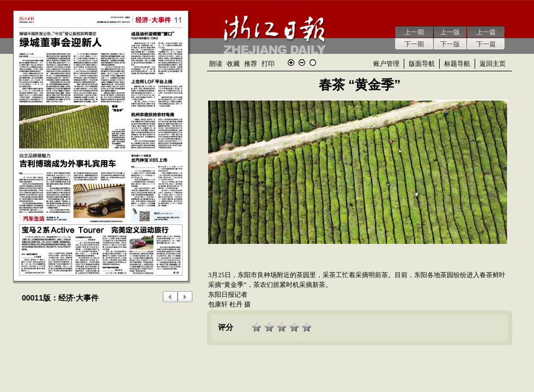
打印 (268, 64)
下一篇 (486, 44)
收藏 (233, 64)
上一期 (414, 32)
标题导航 (457, 64)
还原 (313, 63)
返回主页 (493, 64)
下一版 (450, 44)
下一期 (414, 44)
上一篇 (486, 32)
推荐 (251, 64)
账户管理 (386, 64)
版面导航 (422, 64)
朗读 (216, 64)
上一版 (450, 32)
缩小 (302, 63)
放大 (291, 63)
